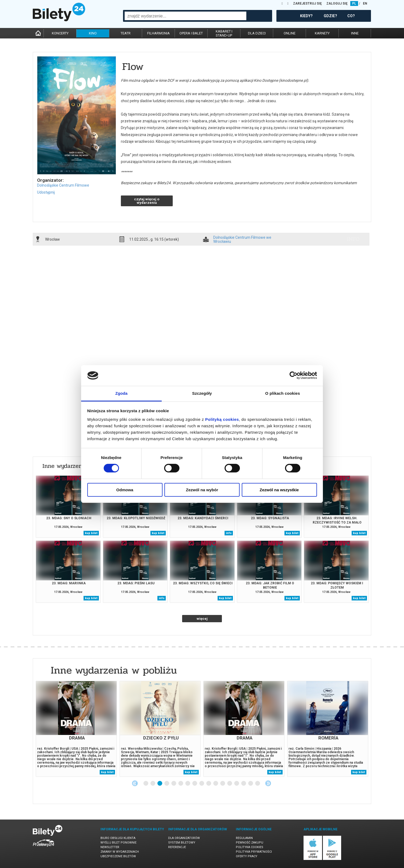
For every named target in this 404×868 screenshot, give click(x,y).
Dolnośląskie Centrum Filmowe (63, 185)
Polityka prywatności (254, 852)
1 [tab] (146, 784)
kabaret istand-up (224, 33)
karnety (322, 33)
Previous (135, 783)
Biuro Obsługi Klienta (118, 838)
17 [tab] (258, 784)
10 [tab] (209, 784)
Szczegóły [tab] (202, 393)
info (353, 239)
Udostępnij (46, 192)
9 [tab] (202, 784)
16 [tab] (251, 784)
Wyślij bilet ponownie (118, 843)
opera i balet (191, 33)
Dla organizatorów (184, 838)
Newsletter (110, 847)
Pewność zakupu (250, 843)
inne (355, 33)
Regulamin (244, 838)
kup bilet (91, 533)
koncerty (60, 33)
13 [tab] (230, 784)
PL (354, 3)
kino (93, 33)
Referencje (177, 847)
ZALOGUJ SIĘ (337, 3)
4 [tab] (167, 784)
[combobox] (185, 16)
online (290, 33)
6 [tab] (181, 784)
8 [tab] (195, 784)
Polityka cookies (250, 847)
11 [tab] (216, 784)
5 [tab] (174, 784)
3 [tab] (160, 784)
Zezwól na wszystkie (279, 490)
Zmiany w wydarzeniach (120, 852)
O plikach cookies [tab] (282, 393)
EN (365, 3)
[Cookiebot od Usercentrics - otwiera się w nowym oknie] (293, 375)
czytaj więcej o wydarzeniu (147, 201)
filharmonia (158, 33)
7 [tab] (188, 784)
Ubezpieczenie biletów (118, 856)
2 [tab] (153, 784)
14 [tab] (237, 784)
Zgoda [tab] (121, 393)
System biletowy (182, 843)
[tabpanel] (76, 729)
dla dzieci (257, 33)
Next (268, 783)
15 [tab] (244, 784)
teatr (126, 33)
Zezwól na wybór (202, 490)
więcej (202, 619)
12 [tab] (223, 784)
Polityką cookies (222, 419)
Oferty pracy (247, 856)
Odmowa (125, 490)
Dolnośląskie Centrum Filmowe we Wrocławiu (242, 239)
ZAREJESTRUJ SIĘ (307, 3)
